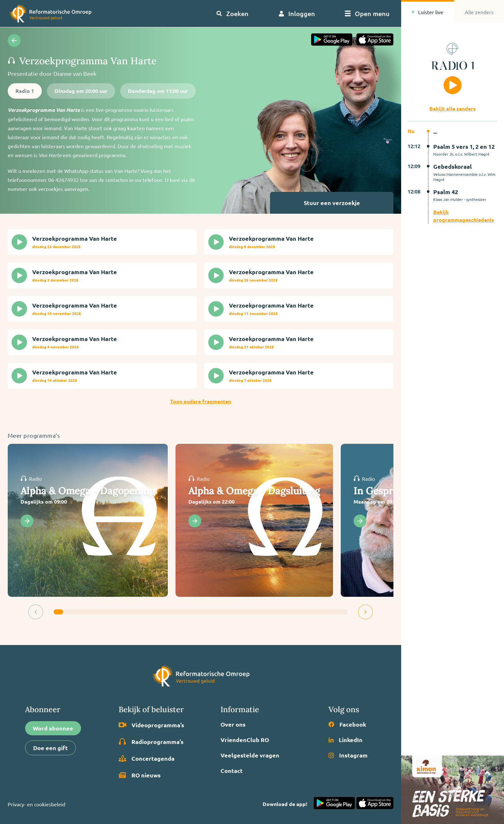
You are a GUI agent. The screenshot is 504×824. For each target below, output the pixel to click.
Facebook (347, 724)
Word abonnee (53, 728)
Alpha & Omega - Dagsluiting (254, 491)
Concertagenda (147, 758)
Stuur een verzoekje (347, 203)
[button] (36, 612)
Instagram (348, 755)
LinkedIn (346, 740)
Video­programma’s (151, 725)
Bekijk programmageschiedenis (464, 216)
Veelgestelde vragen (250, 755)
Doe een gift (50, 748)
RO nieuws (140, 775)
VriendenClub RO (245, 740)
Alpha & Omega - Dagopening (88, 491)
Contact (232, 771)
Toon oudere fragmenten (201, 401)
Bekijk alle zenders (453, 108)
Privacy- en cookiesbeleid (36, 804)
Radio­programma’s (151, 742)
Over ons (233, 724)
